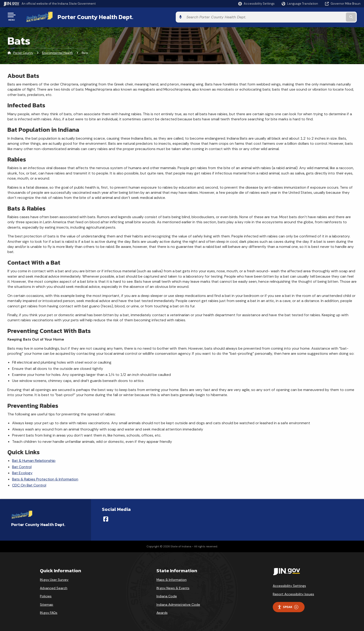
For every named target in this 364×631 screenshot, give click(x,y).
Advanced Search (54, 587)
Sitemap (47, 604)
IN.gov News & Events (173, 587)
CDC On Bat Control (29, 484)
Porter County (23, 52)
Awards (162, 612)
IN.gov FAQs (49, 612)
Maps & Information (172, 579)
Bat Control (22, 466)
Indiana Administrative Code (178, 604)
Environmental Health (57, 52)
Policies (46, 595)
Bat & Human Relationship (34, 460)
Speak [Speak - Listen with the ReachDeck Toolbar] (288, 606)
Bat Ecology (22, 472)
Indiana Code (167, 595)
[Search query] (319, 17)
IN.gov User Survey (54, 579)
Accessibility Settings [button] (289, 585)
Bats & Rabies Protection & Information (45, 478)
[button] (256, 4)
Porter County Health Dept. (90, 16)
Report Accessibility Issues (293, 593)
